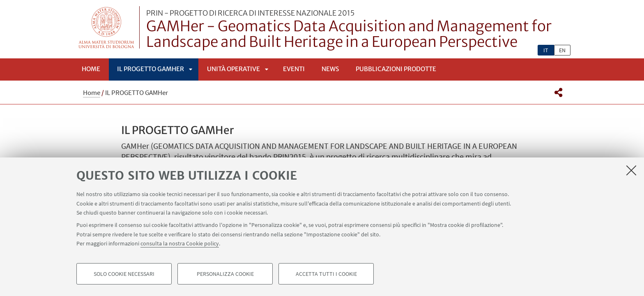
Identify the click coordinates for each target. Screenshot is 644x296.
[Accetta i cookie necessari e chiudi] (631, 170)
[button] (558, 92)
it (546, 50)
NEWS (330, 69)
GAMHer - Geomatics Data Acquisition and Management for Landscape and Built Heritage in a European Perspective (358, 30)
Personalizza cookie (225, 274)
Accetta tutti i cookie (326, 274)
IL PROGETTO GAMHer (151, 69)
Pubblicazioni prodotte (396, 69)
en (562, 50)
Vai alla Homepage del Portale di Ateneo (107, 27)
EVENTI (294, 69)
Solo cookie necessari (124, 274)
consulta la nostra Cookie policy (180, 243)
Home (91, 69)
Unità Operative (233, 69)
